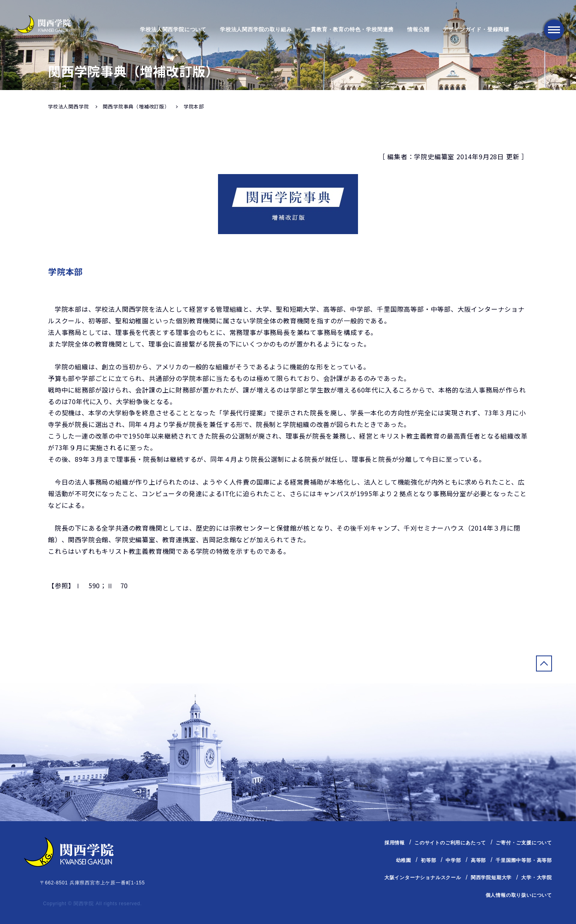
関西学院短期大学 (491, 878)
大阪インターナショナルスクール (423, 878)
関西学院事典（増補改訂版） (136, 106)
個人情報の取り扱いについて (519, 895)
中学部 (453, 860)
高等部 (478, 860)
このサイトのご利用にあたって (450, 843)
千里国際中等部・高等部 (524, 860)
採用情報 (395, 843)
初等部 (428, 860)
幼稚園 (404, 860)
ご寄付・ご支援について (524, 843)
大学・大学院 (537, 878)
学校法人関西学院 (68, 106)
